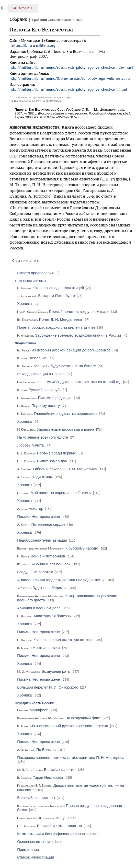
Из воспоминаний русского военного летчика (67, 726)
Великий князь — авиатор (54, 826)
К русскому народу (62, 548)
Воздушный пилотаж (40, 572)
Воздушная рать (48, 671)
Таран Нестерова (45, 778)
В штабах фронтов (52, 770)
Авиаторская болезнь (49, 616)
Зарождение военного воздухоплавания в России (73, 335)
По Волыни (41, 750)
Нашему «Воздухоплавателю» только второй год (73, 382)
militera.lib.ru (21, 45)
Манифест (37, 710)
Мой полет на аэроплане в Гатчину (59, 493)
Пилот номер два (47, 461)
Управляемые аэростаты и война (60, 429)
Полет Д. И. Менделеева (54, 319)
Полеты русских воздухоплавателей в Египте (60, 327)
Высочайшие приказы (41, 798)
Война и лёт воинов (46, 556)
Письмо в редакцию (49, 398)
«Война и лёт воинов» (49, 564)
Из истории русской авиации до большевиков (68, 350)
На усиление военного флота (47, 437)
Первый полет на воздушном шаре (67, 312)
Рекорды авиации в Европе (45, 374)
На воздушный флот (64, 718)
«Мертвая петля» (44, 648)
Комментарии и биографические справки (58, 834)
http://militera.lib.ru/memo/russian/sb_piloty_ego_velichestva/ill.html (68, 89)
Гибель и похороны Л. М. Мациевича (62, 469)
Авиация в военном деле (44, 608)
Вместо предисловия (39, 273)
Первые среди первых (50, 453)
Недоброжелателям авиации (47, 540)
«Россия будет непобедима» (47, 588)
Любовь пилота (35, 445)
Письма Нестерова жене (43, 517)
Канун (47, 818)
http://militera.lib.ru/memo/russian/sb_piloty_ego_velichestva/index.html (71, 67)
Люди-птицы (40, 477)
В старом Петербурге (50, 296)
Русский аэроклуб (42, 390)
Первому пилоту (43, 406)
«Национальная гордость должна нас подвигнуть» (66, 580)
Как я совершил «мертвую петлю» (60, 640)
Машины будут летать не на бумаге (61, 366)
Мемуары (23, 8)
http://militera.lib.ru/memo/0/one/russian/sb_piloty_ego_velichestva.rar (70, 78)
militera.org (46, 45)
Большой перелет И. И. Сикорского (53, 687)
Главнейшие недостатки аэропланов (61, 414)
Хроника (29, 304)
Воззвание (36, 358)
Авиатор (35, 509)
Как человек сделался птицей (55, 288)
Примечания (28, 850)
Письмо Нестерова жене (43, 656)
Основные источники (40, 842)
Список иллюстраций (36, 857)
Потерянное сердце (46, 524)
